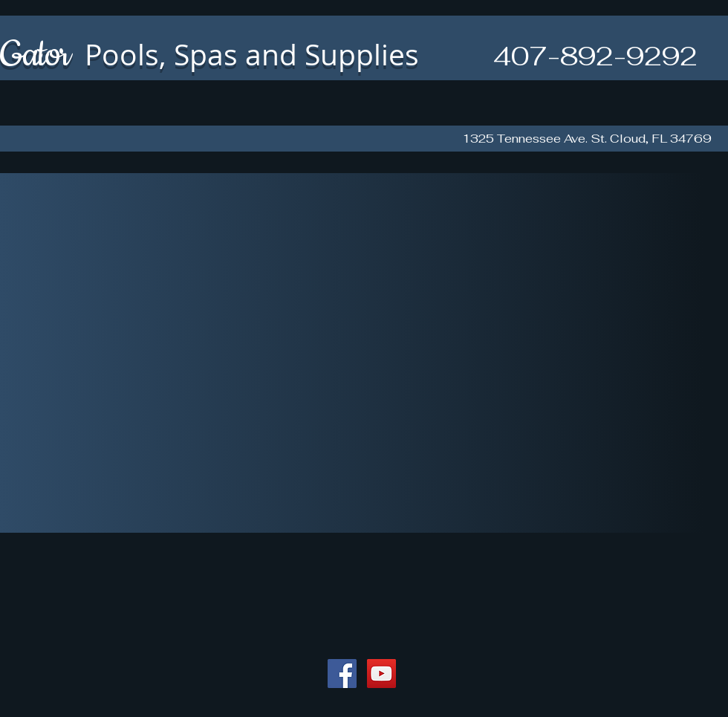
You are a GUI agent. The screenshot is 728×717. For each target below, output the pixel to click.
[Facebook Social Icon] (342, 674)
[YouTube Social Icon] (381, 674)
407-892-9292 (595, 56)
